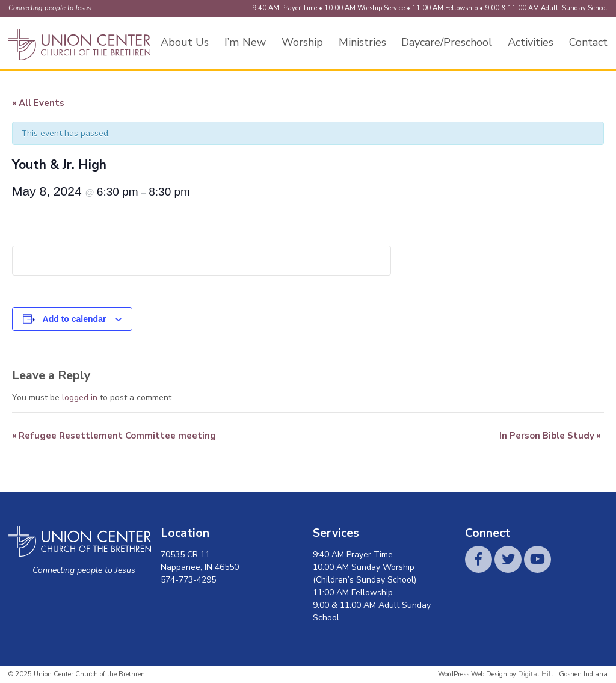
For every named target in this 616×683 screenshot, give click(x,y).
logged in (80, 397)
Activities (531, 42)
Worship (302, 42)
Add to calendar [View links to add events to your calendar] (75, 319)
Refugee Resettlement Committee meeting (114, 436)
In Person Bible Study (550, 436)
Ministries (362, 42)
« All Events (38, 103)
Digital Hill (536, 674)
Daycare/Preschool (447, 42)
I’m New (245, 42)
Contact (588, 42)
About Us (185, 42)
